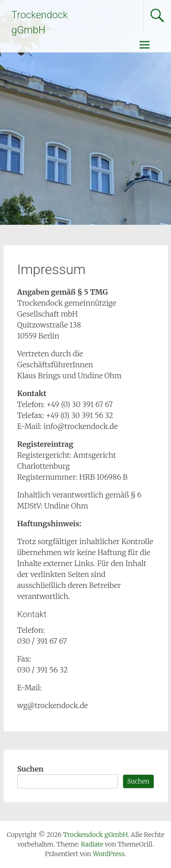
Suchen (31, 769)
